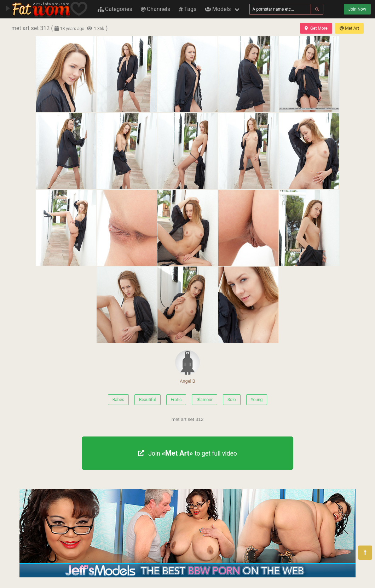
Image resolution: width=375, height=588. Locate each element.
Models (218, 9)
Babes (118, 400)
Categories (115, 9)
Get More (316, 28)
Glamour (204, 400)
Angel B (187, 367)
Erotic (176, 400)
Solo (232, 400)
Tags (187, 9)
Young (257, 400)
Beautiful (148, 400)
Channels (155, 9)
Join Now (357, 9)
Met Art (349, 28)
